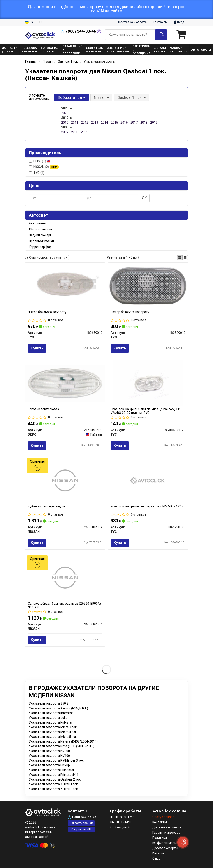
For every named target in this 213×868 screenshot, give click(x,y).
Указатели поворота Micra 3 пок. (53, 727)
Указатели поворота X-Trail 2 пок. (54, 789)
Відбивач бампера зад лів (47, 506)
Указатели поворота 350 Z (49, 703)
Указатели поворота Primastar (52, 770)
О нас (156, 859)
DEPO (40, 161)
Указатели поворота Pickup (49, 765)
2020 (65, 113)
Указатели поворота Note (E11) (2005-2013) (62, 746)
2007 (65, 132)
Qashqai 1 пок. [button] (131, 97)
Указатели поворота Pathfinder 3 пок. (57, 760)
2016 (124, 123)
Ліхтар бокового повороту (47, 312)
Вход (179, 22)
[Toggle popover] (183, 842)
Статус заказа (163, 817)
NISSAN (44, 167)
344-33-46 (79, 31)
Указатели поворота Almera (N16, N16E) (58, 708)
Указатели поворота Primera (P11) (54, 775)
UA (29, 22)
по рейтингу (59, 258)
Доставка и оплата (132, 22)
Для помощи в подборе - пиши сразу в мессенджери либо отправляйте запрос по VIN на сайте (107, 9)
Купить (37, 348)
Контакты (160, 22)
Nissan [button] (101, 97)
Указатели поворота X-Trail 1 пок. (54, 784)
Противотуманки (41, 241)
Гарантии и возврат (167, 833)
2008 (75, 132)
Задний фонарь (40, 235)
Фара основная (40, 229)
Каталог (158, 853)
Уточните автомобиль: (39, 97)
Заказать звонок (81, 823)
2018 (144, 123)
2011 (75, 123)
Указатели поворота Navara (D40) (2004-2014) (63, 741)
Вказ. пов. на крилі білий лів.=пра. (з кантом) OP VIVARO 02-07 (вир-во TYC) (145, 411)
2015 (114, 123)
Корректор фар (40, 247)
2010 (65, 123)
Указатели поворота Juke (48, 718)
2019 (154, 123)
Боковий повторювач (43, 409)
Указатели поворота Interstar (51, 713)
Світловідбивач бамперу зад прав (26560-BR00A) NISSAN (64, 605)
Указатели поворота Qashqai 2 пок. (55, 779)
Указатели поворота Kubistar (51, 722)
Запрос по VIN (81, 829)
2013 (95, 123)
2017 (134, 123)
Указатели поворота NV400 (49, 756)
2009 (85, 132)
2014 (104, 123)
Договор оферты (165, 848)
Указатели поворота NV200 (49, 751)
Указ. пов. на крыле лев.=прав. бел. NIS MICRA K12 (147, 506)
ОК (144, 198)
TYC (37, 173)
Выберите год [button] (71, 97)
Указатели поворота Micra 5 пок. (53, 737)
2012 (85, 123)
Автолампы (37, 223)
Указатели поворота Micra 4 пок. (53, 732)
